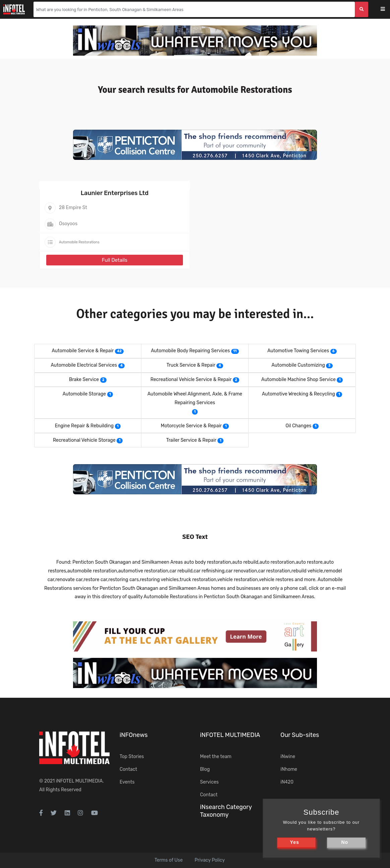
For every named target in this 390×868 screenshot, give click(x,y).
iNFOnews (134, 735)
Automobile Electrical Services (84, 365)
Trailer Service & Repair (191, 440)
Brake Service (84, 380)
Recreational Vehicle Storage (84, 440)
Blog (205, 769)
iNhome (289, 769)
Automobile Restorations (79, 242)
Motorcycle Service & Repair (191, 426)
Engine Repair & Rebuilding (84, 426)
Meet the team (216, 757)
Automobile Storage (84, 394)
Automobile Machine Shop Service (299, 380)
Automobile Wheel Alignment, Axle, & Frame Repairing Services (195, 398)
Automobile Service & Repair (83, 351)
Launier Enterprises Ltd (115, 193)
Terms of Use (169, 860)
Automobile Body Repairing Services (190, 351)
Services (209, 782)
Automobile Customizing (298, 365)
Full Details (115, 260)
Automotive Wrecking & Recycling (299, 394)
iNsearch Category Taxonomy (226, 811)
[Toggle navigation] (387, 10)
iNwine (288, 757)
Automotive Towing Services (298, 351)
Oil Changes (298, 426)
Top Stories (132, 757)
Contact (128, 769)
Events (127, 782)
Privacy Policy (210, 860)
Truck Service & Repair (191, 365)
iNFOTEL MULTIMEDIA (79, 781)
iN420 (287, 782)
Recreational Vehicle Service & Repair (191, 380)
